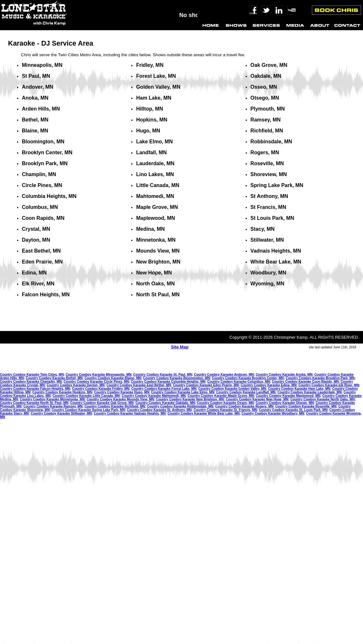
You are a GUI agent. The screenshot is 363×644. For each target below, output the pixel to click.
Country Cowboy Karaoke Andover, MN (224, 375)
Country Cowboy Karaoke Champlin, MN (31, 382)
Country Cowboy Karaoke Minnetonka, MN (52, 399)
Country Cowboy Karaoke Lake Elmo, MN (183, 392)
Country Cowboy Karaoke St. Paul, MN (163, 375)
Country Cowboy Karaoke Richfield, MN (115, 406)
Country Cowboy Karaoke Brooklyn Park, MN (320, 378)
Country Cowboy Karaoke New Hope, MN (257, 399)
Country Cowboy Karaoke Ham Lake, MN (299, 389)
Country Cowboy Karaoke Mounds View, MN (120, 399)
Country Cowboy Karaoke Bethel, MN (54, 378)
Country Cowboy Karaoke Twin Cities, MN (32, 375)
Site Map (180, 347)
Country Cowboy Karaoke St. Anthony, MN (159, 410)
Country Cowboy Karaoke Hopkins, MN (62, 392)
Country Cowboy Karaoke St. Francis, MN (225, 410)
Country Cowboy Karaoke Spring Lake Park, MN (88, 410)
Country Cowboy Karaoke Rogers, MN (244, 406)
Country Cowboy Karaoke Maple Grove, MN (221, 396)
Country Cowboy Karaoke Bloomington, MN (177, 378)
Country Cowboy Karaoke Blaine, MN (113, 378)
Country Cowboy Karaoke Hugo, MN (122, 392)
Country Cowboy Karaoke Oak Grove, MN (102, 403)
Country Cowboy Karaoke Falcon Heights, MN (35, 389)
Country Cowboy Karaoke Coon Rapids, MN (305, 382)
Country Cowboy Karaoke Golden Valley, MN (232, 389)
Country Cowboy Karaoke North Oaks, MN (322, 399)
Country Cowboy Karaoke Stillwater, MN (61, 413)
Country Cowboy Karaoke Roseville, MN (306, 406)
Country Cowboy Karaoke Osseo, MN (225, 403)
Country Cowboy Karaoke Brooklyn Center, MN (248, 378)
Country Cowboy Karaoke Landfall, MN (246, 392)
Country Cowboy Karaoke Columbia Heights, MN (168, 382)
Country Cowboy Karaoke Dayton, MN (76, 385)
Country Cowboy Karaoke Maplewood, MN (288, 396)
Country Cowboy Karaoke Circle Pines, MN (96, 382)
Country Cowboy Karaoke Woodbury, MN (273, 413)
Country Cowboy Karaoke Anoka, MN (284, 375)
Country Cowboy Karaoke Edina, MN (269, 385)
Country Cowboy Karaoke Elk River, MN (329, 385)
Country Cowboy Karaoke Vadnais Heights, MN (130, 413)
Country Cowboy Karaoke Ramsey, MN (53, 406)
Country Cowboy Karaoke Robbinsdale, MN (180, 406)
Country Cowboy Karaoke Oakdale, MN (165, 403)
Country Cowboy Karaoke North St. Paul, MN (34, 403)
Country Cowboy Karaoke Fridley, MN (101, 389)
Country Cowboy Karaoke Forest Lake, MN (164, 389)
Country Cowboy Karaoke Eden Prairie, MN (206, 385)
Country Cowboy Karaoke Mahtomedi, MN (154, 396)
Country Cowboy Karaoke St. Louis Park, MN (293, 410)
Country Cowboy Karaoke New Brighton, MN (190, 399)
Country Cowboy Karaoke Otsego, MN (285, 403)
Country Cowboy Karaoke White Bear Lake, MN (204, 413)
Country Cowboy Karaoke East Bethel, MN (139, 385)
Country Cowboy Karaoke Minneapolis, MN (98, 375)
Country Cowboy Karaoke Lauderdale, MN (309, 392)
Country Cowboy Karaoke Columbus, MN (239, 382)
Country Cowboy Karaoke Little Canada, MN (86, 396)
